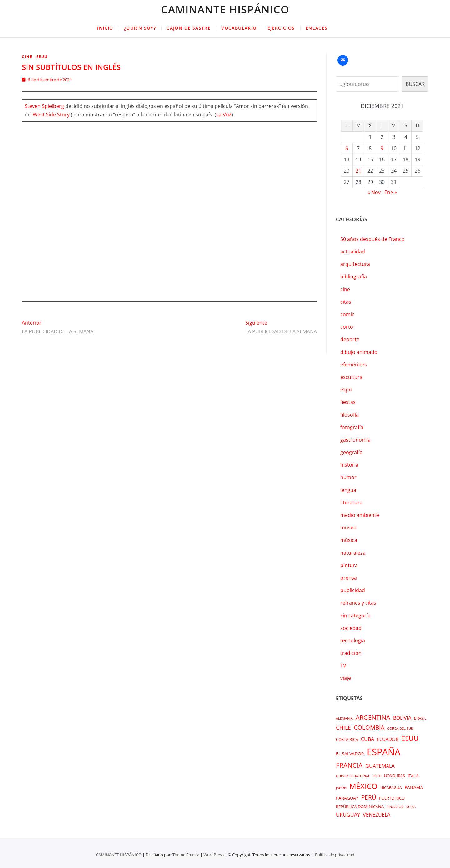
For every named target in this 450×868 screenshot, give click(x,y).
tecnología (353, 640)
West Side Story (51, 115)
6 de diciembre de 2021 (47, 80)
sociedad (351, 628)
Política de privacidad (335, 855)
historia (349, 465)
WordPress (214, 855)
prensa (349, 578)
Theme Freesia (186, 855)
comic (347, 314)
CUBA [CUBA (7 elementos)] (367, 739)
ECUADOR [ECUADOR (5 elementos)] (388, 739)
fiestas (348, 402)
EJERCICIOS (281, 28)
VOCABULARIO (239, 28)
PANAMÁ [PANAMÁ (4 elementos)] (414, 787)
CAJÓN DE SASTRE (189, 28)
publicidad (353, 590)
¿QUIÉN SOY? (140, 28)
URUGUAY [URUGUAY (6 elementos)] (348, 815)
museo (348, 527)
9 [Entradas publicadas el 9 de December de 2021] (382, 148)
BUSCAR (415, 84)
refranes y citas (358, 603)
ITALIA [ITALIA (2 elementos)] (413, 776)
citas (346, 302)
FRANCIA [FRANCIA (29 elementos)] (349, 765)
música (349, 540)
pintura (349, 565)
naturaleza (353, 553)
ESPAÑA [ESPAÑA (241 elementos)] (384, 752)
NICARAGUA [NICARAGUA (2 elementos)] (391, 788)
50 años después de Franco (372, 239)
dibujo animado (359, 352)
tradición (351, 653)
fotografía (352, 427)
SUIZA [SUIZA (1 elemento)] (411, 807)
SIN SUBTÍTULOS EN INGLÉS (71, 67)
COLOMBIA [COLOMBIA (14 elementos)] (369, 727)
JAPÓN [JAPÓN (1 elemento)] (341, 788)
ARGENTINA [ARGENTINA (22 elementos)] (373, 717)
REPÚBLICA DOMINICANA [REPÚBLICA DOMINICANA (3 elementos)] (360, 807)
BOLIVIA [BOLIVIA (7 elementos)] (402, 718)
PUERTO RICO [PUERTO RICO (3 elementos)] (392, 798)
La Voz (224, 115)
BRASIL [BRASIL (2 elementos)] (420, 718)
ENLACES (317, 28)
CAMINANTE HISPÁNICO (225, 9)
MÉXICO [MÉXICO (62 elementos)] (363, 786)
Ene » (391, 192)
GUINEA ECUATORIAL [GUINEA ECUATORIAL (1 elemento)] (353, 776)
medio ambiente (360, 515)
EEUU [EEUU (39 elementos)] (410, 738)
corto (347, 327)
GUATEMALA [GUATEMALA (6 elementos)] (380, 766)
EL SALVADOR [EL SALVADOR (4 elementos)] (350, 754)
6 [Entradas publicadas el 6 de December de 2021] (347, 148)
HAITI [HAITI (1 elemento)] (377, 776)
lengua (348, 490)
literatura (351, 503)
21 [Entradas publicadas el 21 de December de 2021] (358, 171)
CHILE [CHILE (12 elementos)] (343, 728)
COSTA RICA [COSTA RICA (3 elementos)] (347, 739)
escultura (351, 377)
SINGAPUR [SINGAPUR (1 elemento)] (395, 807)
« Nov (374, 192)
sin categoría (355, 615)
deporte (350, 339)
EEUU (42, 57)
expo (346, 390)
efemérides (354, 365)
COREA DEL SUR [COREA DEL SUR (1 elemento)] (400, 728)
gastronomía (355, 440)
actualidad (353, 252)
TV (343, 665)
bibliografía (354, 277)
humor (348, 477)
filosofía (350, 415)
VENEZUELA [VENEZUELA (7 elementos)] (377, 815)
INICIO (105, 28)
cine (27, 57)
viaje (346, 678)
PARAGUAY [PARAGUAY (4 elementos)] (347, 798)
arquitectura (355, 264)
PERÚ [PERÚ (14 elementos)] (369, 797)
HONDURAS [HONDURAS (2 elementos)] (395, 776)
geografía (351, 452)
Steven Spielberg (44, 106)
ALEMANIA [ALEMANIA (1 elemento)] (344, 718)
